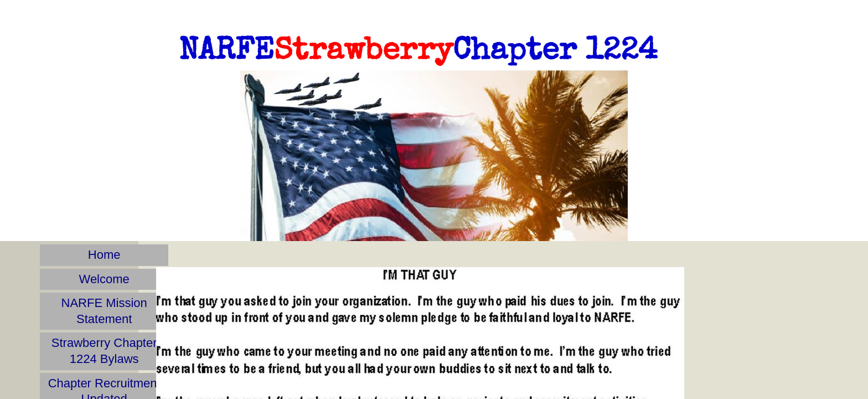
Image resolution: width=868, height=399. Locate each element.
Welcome (104, 279)
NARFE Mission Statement (104, 311)
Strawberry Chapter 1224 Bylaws (104, 351)
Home (104, 255)
